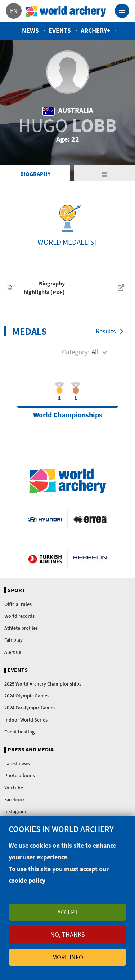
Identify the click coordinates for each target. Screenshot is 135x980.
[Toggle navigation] (122, 11)
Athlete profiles (21, 628)
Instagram (15, 811)
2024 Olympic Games (27, 696)
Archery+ (96, 30)
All (95, 352)
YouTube (14, 788)
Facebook (15, 799)
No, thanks (68, 934)
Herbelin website (90, 559)
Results (106, 331)
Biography (35, 174)
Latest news (17, 763)
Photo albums (20, 775)
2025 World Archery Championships (43, 684)
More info (68, 957)
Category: (76, 352)
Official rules (18, 604)
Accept (68, 912)
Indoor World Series (26, 720)
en (14, 11)
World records (19, 616)
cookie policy (27, 880)
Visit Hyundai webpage (45, 519)
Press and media (31, 750)
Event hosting (19, 732)
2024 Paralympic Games (30, 708)
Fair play (13, 640)
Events (60, 30)
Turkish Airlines (45, 559)
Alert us (13, 652)
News (30, 30)
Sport (16, 590)
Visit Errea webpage (90, 519)
